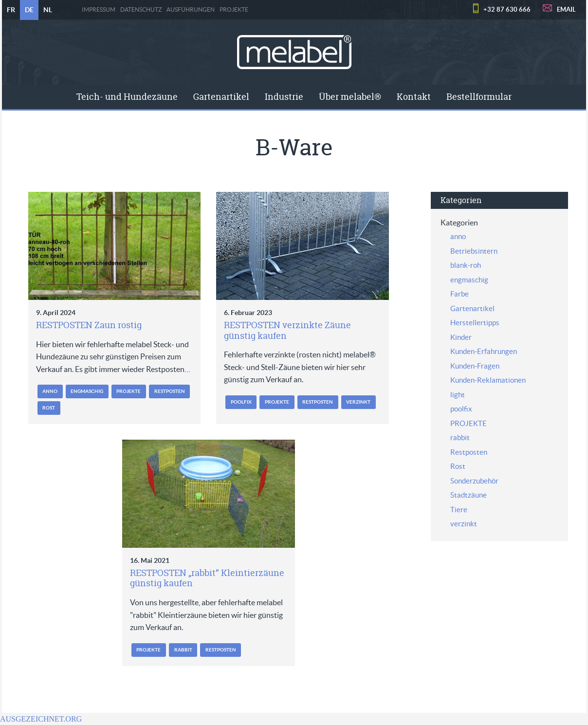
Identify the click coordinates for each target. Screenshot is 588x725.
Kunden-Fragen (475, 366)
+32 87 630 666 (507, 9)
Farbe (459, 294)
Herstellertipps (475, 323)
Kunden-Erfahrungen (484, 351)
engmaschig (87, 391)
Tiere (459, 510)
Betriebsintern (474, 251)
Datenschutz (141, 10)
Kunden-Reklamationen (488, 380)
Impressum (99, 10)
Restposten (170, 391)
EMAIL (566, 9)
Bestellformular (479, 97)
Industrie (284, 97)
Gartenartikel (221, 97)
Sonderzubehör (474, 481)
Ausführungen (191, 10)
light (458, 395)
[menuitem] (127, 97)
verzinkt (358, 402)
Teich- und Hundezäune (127, 97)
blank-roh (466, 265)
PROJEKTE (234, 10)
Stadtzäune (469, 495)
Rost (49, 408)
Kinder (461, 337)
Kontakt (414, 97)
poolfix (241, 402)
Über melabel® (350, 97)
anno (50, 391)
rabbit (183, 650)
